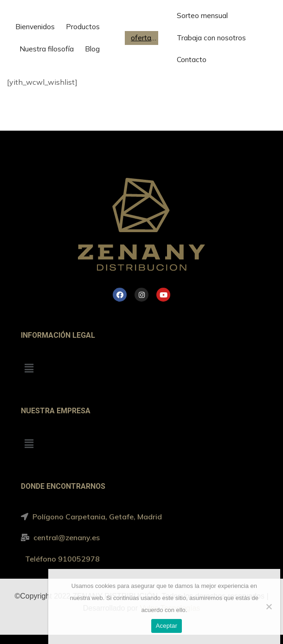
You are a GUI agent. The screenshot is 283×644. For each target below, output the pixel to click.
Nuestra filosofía (47, 49)
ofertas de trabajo (144, 38)
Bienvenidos (35, 27)
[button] (29, 369)
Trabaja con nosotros (211, 38)
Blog (92, 49)
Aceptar (167, 626)
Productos (83, 27)
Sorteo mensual (202, 16)
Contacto (192, 60)
